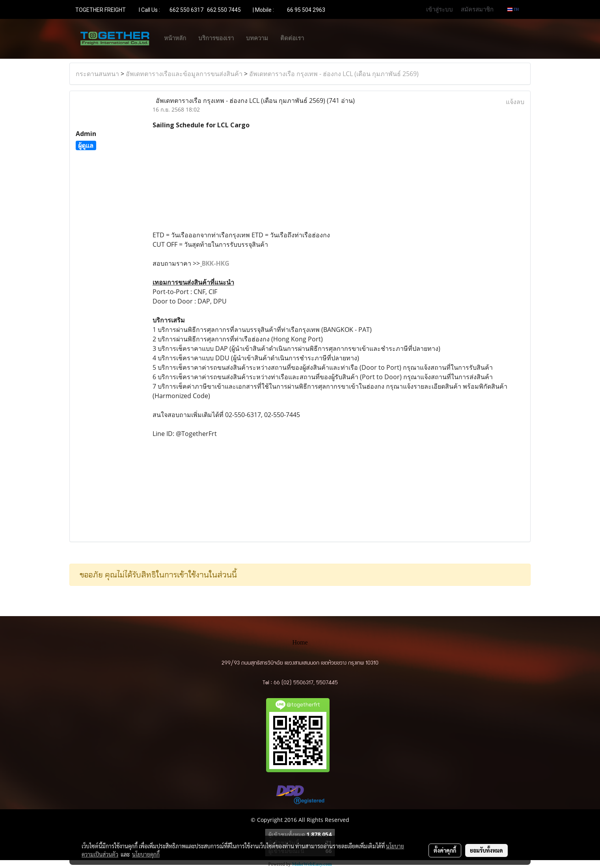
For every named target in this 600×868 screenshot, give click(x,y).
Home (300, 642)
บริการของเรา (216, 38)
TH (513, 9)
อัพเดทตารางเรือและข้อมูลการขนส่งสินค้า (184, 74)
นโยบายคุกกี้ (146, 854)
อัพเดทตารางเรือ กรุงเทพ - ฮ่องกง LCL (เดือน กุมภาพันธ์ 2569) (334, 74)
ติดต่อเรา (292, 38)
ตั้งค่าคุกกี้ (445, 850)
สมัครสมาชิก (477, 9)
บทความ (257, 38)
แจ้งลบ (515, 102)
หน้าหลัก (175, 38)
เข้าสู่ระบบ (440, 9)
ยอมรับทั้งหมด (486, 850)
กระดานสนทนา (97, 74)
